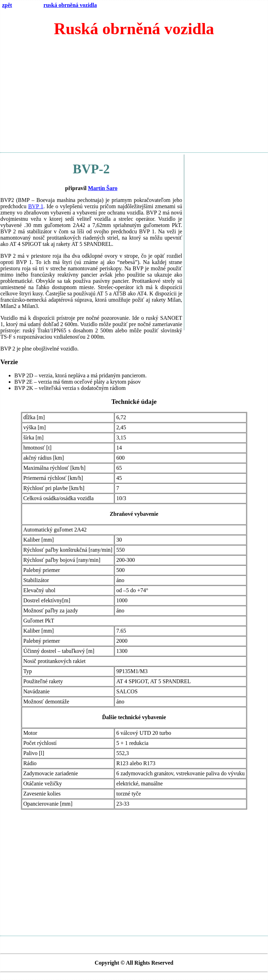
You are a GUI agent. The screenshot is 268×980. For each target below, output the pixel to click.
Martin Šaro (103, 188)
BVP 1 (36, 206)
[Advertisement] (134, 98)
